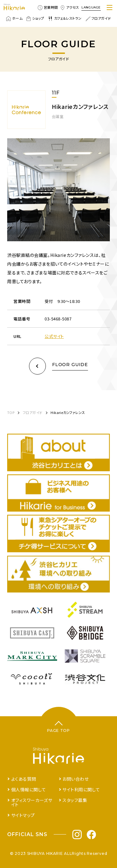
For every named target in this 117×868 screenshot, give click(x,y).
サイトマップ (23, 815)
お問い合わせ (76, 779)
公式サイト (54, 336)
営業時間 (48, 8)
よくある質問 (24, 779)
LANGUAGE (91, 7)
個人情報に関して (29, 789)
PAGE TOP (58, 730)
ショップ (35, 18)
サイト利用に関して (81, 789)
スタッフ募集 (75, 800)
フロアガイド (98, 18)
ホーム (14, 18)
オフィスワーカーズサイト (32, 802)
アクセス (70, 8)
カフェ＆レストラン (65, 18)
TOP (11, 412)
